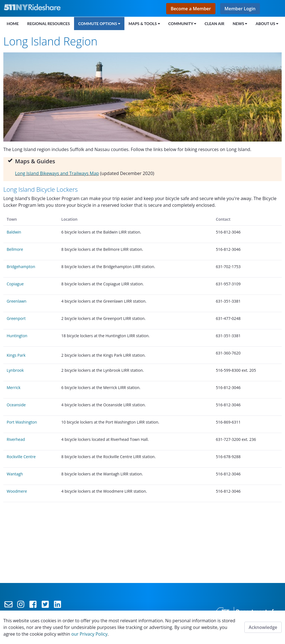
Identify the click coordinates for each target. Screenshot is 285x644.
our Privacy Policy (89, 634)
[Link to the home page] (34, 7)
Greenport (16, 318)
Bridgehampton (21, 267)
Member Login (240, 9)
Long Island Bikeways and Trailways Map (57, 173)
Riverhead (16, 439)
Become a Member (191, 9)
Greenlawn (17, 301)
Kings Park (16, 355)
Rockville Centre (21, 457)
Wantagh (15, 474)
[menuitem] (13, 23)
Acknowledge (263, 627)
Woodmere (17, 491)
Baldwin (14, 232)
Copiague (16, 284)
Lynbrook (15, 370)
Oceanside (16, 405)
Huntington (17, 336)
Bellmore (15, 249)
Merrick (14, 387)
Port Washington (22, 422)
